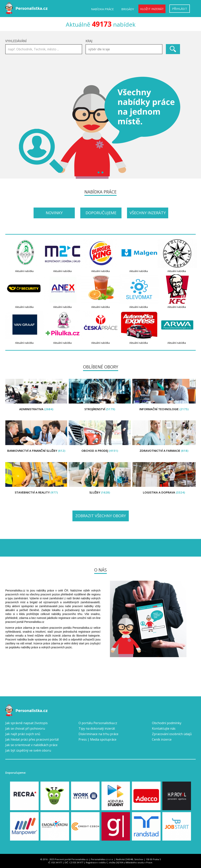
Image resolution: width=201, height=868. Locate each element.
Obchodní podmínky (167, 723)
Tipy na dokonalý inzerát (97, 728)
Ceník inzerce (162, 739)
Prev (10, 128)
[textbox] (125, 49)
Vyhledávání (16, 41)
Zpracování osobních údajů (172, 734)
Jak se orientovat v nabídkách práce (31, 745)
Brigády (128, 9)
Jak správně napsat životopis (26, 723)
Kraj (89, 41)
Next (191, 128)
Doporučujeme (101, 213)
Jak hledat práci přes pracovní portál (32, 739)
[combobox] (124, 49)
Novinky (54, 213)
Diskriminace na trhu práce (98, 734)
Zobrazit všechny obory (101, 516)
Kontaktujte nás (164, 728)
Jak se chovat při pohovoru (25, 728)
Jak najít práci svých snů (23, 734)
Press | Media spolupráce (97, 739)
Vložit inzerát (152, 9)
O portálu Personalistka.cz (98, 723)
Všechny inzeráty (148, 213)
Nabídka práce (102, 9)
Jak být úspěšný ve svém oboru (28, 750)
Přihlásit (180, 9)
